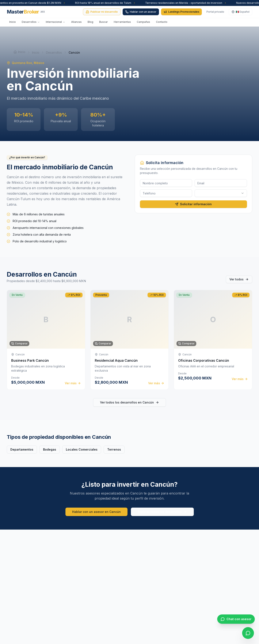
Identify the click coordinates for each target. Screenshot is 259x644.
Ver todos (239, 279)
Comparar (19, 343)
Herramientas (122, 22)
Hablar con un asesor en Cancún (96, 512)
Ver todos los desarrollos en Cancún (129, 402)
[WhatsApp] (248, 633)
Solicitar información (193, 204)
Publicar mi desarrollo (102, 12)
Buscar (104, 22)
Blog (90, 22)
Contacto (162, 22)
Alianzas (76, 22)
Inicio (13, 22)
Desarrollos (31, 22)
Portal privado (215, 12)
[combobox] (221, 193)
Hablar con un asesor (141, 12)
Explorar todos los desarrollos (162, 512)
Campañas (143, 22)
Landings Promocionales (181, 12)
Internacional (56, 22)
